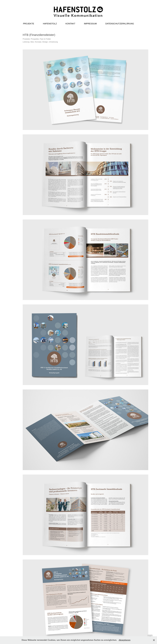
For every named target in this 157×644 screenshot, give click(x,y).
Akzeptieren (125, 640)
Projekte (29, 24)
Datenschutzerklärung (120, 24)
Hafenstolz (50, 24)
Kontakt (70, 24)
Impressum (90, 24)
